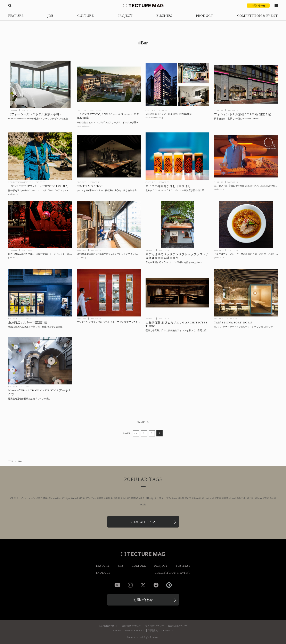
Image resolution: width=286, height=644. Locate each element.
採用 (189, 498)
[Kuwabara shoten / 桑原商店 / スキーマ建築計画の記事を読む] (40, 293)
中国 (219, 498)
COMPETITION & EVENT (258, 16)
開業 (226, 498)
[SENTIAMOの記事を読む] (109, 156)
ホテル (242, 498)
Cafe (144, 505)
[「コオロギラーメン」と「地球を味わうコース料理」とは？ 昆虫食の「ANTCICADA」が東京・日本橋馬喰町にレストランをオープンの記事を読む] (246, 224)
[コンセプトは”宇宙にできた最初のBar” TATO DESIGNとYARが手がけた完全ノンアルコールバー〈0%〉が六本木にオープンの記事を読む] (246, 156)
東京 (14, 498)
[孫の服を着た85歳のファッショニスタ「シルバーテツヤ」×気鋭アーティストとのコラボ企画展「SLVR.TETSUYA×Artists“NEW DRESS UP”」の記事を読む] (40, 156)
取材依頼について (178, 626)
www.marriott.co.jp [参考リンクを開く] (154, 117)
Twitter (143, 585)
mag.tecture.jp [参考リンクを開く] (84, 126)
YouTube (92, 498)
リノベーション (27, 498)
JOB (50, 16)
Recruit (197, 498)
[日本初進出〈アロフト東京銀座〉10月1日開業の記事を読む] (177, 84)
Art (124, 498)
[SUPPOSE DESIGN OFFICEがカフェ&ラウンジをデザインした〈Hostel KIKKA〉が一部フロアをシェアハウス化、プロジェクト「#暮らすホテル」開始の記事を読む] (109, 224)
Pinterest (169, 585)
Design (151, 498)
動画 (101, 498)
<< (136, 433)
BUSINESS (164, 16)
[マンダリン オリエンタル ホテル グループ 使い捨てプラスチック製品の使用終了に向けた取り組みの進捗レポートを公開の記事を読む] (109, 293)
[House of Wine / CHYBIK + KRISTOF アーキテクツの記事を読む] (40, 361)
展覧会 (109, 498)
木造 (82, 498)
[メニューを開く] (276, 6)
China (259, 498)
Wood (75, 498)
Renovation (55, 498)
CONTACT (167, 630)
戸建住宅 (133, 498)
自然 (181, 498)
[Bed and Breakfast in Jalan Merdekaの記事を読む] (177, 224)
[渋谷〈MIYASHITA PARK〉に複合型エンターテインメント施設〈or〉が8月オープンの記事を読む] (40, 224)
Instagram (130, 585)
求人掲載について (155, 626)
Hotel (233, 498)
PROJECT (125, 16)
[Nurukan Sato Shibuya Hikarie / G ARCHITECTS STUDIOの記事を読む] (177, 293)
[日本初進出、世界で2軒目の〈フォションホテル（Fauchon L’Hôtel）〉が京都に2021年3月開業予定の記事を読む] (246, 84)
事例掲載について (131, 626)
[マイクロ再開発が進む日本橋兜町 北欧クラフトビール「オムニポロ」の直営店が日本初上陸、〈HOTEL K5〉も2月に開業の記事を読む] (177, 156)
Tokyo (67, 498)
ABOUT (117, 630)
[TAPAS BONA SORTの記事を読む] (246, 293)
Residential (209, 498)
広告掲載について (108, 626)
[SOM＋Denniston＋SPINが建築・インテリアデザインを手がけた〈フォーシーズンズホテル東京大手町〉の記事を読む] (40, 84)
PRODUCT (205, 16)
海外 (118, 498)
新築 (274, 498)
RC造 (251, 498)
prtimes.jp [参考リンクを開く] (13, 194)
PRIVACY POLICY (135, 630)
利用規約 (153, 630)
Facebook (156, 585)
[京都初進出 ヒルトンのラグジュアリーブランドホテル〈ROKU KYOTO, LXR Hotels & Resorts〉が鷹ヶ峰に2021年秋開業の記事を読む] (109, 84)
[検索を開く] (10, 6)
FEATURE (16, 16)
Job (175, 498)
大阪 (267, 498)
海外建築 (43, 498)
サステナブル (164, 498)
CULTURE (85, 16)
